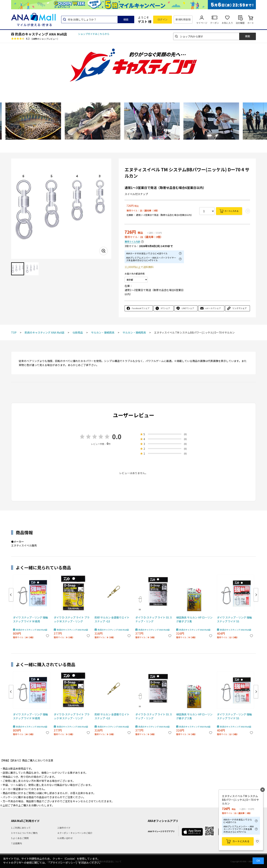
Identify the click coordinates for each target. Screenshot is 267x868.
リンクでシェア (239, 308)
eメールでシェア (213, 308)
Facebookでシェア (141, 308)
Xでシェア (165, 308)
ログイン (163, 19)
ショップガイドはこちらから (94, 34)
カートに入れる (231, 211)
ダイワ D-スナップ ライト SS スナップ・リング (154, 619)
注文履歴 (240, 23)
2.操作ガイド (64, 828)
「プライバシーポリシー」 (63, 863)
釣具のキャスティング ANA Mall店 (41, 34)
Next (256, 595)
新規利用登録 (183, 19)
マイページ (202, 23)
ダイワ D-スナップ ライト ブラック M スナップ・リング (72, 619)
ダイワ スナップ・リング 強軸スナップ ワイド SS (234, 619)
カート (251, 23)
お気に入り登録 (257, 841)
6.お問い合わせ (65, 838)
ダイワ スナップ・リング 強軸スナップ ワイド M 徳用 (30, 619)
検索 (126, 19)
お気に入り (227, 23)
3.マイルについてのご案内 (24, 833)
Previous (11, 595)
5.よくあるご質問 (20, 838)
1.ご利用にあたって (21, 828)
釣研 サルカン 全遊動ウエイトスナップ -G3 (112, 619)
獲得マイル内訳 (132, 242)
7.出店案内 (17, 843)
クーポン (215, 23)
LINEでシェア (188, 308)
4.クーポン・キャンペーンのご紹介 (75, 833)
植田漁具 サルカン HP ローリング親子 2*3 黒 (194, 619)
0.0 (117, 437)
